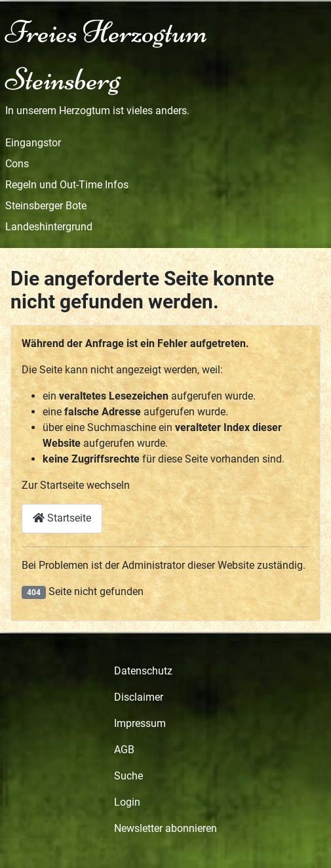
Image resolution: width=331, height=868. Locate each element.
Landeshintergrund (49, 227)
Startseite (62, 518)
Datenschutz (143, 671)
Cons (17, 164)
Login (127, 802)
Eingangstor (33, 143)
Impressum (140, 723)
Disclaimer (139, 697)
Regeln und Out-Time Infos (67, 185)
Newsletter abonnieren (165, 828)
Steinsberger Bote (46, 206)
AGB (124, 750)
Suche (128, 776)
